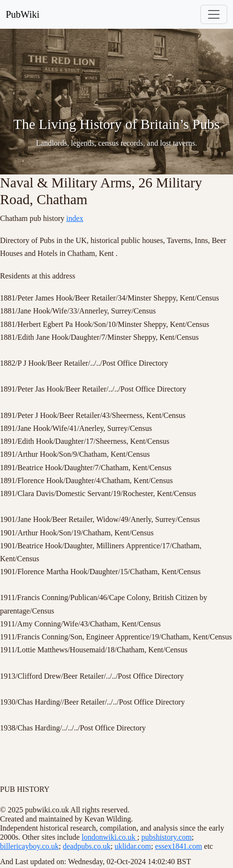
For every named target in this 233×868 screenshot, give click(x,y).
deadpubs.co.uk (87, 846)
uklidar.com (133, 846)
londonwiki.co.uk (109, 837)
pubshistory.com (167, 837)
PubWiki (23, 14)
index (75, 218)
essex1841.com (178, 846)
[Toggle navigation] (214, 14)
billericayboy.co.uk (29, 846)
